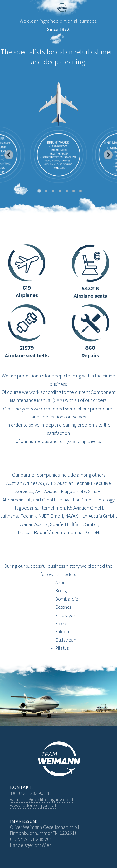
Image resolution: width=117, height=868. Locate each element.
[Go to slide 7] (80, 191)
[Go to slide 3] (53, 191)
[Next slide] (108, 155)
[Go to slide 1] (39, 191)
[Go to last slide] (9, 155)
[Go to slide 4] (60, 191)
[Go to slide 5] (67, 191)
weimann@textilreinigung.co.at (42, 799)
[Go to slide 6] (74, 191)
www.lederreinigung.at (33, 805)
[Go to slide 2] (46, 191)
